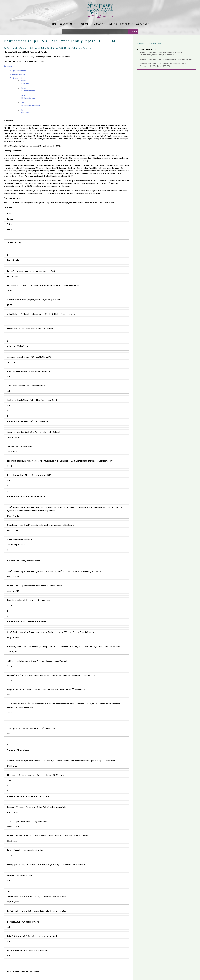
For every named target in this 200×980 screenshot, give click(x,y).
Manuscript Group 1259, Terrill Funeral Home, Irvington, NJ (166, 59)
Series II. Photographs (28, 89)
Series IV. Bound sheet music (31, 104)
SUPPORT (125, 24)
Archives (141, 49)
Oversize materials (25, 111)
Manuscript (152, 49)
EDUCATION (66, 24)
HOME (53, 24)
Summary (8, 66)
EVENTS (113, 24)
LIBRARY (98, 24)
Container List (16, 78)
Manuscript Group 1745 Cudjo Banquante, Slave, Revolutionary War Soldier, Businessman (161, 53)
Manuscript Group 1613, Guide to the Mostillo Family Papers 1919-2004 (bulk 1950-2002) (163, 65)
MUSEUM (83, 24)
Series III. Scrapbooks (28, 97)
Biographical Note (18, 71)
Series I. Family (25, 82)
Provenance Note (17, 74)
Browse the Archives (149, 44)
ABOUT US (142, 24)
